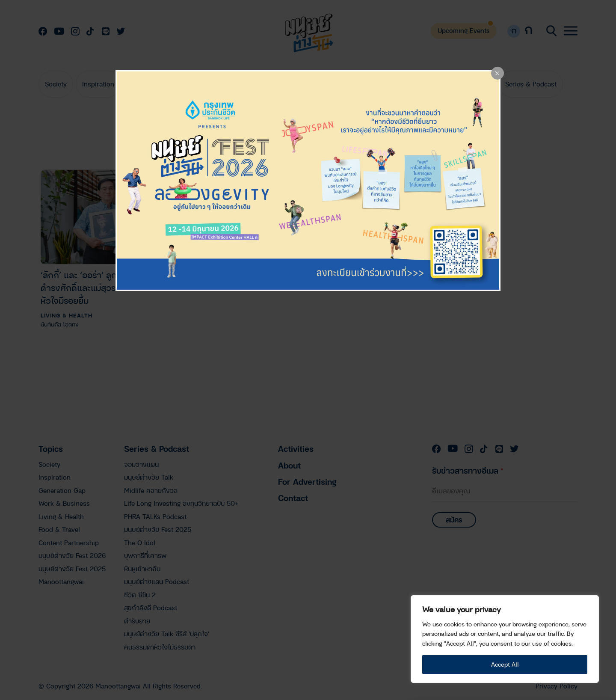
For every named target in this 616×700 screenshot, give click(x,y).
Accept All (505, 664)
